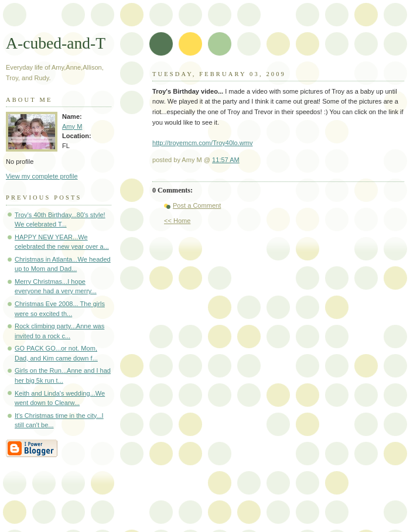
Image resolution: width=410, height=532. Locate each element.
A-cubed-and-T (56, 43)
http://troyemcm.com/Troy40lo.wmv (202, 143)
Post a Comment (197, 205)
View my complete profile (42, 176)
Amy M (72, 126)
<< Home (177, 221)
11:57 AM (226, 160)
